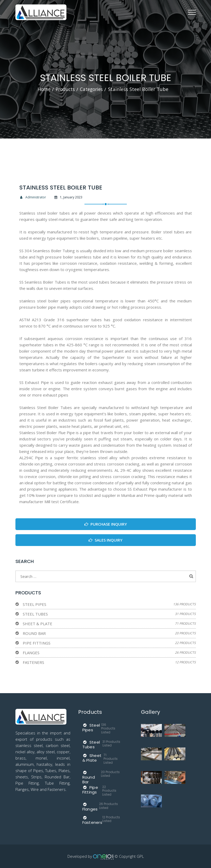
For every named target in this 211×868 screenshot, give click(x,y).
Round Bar (34, 633)
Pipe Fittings (37, 643)
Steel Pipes (35, 604)
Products (65, 89)
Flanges (31, 652)
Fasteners (33, 662)
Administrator (33, 197)
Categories (92, 89)
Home (42, 89)
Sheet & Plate (38, 623)
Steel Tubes (35, 614)
